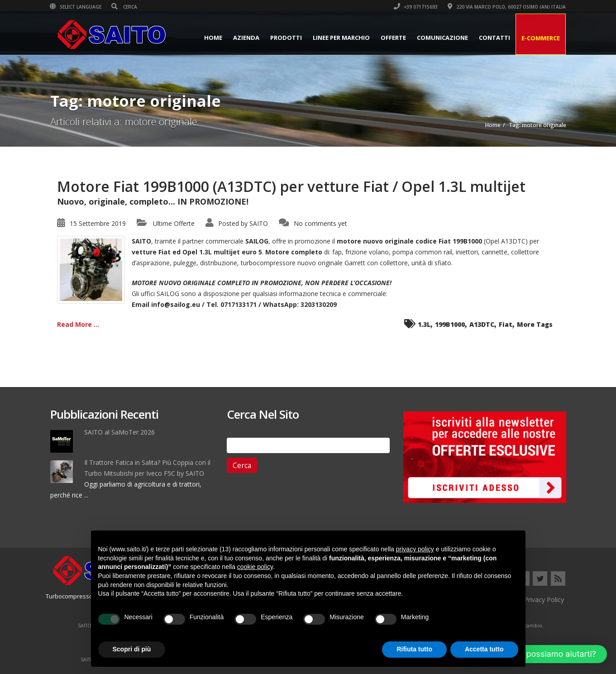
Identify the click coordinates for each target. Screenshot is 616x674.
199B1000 (450, 324)
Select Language (76, 7)
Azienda (246, 38)
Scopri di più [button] (132, 649)
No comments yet (320, 223)
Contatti (494, 38)
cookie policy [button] (255, 567)
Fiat (506, 324)
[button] (540, 654)
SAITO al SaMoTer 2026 (119, 432)
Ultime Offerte (174, 223)
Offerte (393, 38)
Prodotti (286, 38)
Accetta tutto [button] (484, 649)
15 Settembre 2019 (98, 223)
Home (213, 38)
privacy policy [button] (415, 549)
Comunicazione (442, 38)
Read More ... (78, 324)
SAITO (259, 223)
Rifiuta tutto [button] (414, 649)
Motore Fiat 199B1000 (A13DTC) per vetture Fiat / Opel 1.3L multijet (291, 186)
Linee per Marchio (341, 38)
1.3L (424, 324)
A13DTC (482, 324)
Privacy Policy (544, 600)
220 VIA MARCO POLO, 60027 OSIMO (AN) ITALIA (507, 7)
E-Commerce (541, 38)
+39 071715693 (416, 7)
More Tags (535, 324)
